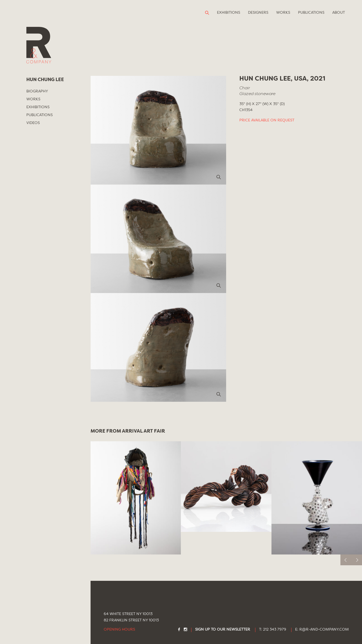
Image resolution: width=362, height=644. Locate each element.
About (339, 13)
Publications (311, 13)
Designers (258, 13)
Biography (37, 91)
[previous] (346, 560)
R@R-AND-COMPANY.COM (324, 630)
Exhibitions (229, 13)
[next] (357, 560)
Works (283, 13)
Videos (33, 123)
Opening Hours (119, 630)
